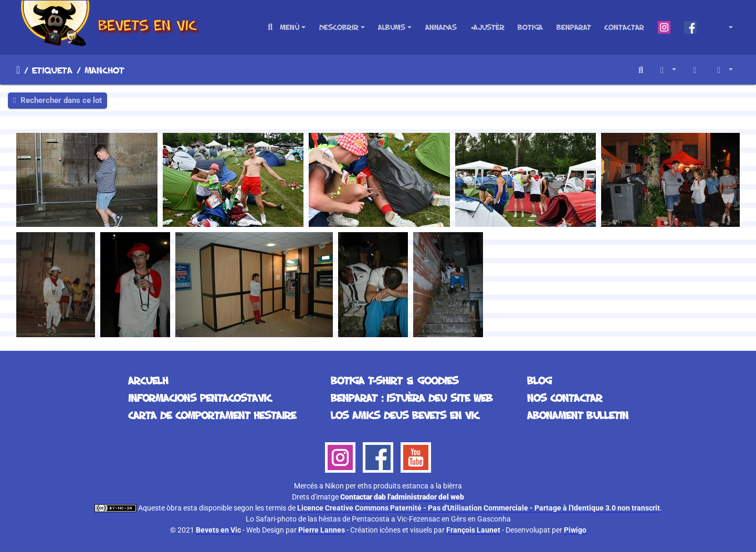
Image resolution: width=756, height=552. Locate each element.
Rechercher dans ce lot (57, 100)
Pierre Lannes (322, 530)
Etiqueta (52, 70)
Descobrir (339, 27)
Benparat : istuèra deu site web (412, 398)
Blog (539, 380)
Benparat (574, 27)
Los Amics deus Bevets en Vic (405, 415)
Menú (290, 27)
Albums (392, 27)
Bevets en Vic (218, 530)
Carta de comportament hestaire (212, 415)
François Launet (473, 530)
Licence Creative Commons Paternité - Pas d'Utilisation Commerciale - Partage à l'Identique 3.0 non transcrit (479, 508)
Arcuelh (18, 70)
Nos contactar (565, 398)
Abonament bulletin (578, 415)
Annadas (441, 27)
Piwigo (575, 530)
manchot (104, 70)
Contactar (624, 27)
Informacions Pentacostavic (200, 398)
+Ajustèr (487, 27)
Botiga (530, 27)
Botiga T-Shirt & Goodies (395, 380)
